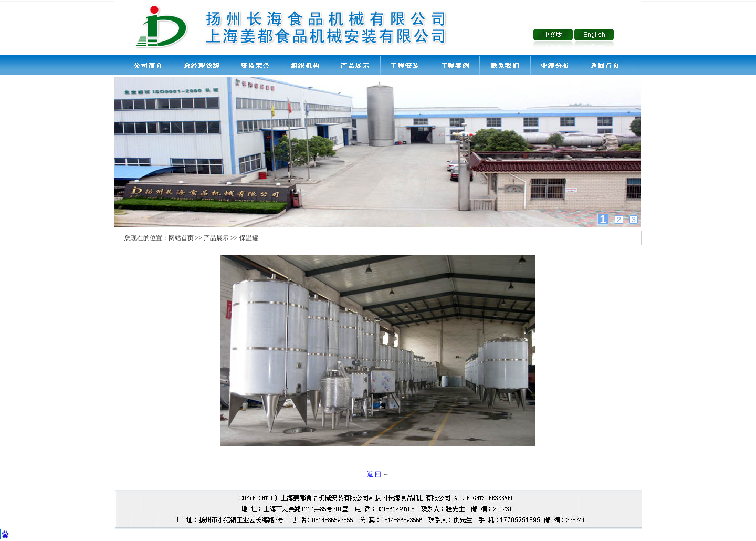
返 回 (374, 474)
